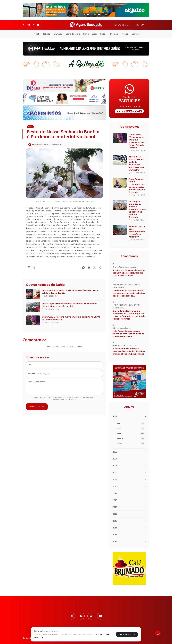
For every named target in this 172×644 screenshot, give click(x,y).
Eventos (114, 33)
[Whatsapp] (83, 267)
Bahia (86, 33)
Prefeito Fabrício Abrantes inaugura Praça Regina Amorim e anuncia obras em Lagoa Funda (129, 351)
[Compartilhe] (100, 267)
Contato (136, 33)
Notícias (46, 33)
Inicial (36, 33)
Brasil (95, 33)
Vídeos (125, 33)
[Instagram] (24, 25)
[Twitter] (33, 25)
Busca (140, 25)
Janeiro (131, 443)
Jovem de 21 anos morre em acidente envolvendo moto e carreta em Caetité (136, 163)
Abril (131, 428)
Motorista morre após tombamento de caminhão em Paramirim (137, 231)
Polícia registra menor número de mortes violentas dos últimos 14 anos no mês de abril (69, 304)
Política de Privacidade (70, 397)
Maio (131, 423)
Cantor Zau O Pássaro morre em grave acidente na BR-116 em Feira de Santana (136, 140)
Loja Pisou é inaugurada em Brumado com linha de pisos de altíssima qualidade (128, 333)
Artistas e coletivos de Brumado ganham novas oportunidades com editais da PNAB (129, 272)
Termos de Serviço (88, 397)
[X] (94, 267)
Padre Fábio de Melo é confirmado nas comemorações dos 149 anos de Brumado (137, 185)
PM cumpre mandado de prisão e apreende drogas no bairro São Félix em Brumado (137, 209)
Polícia (103, 33)
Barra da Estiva (73, 33)
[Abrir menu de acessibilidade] (158, 633)
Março (131, 433)
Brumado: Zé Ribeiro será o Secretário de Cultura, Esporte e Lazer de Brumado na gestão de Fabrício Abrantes (129, 314)
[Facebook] (29, 25)
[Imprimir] (34, 267)
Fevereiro (131, 438)
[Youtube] (38, 25)
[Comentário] (29, 267)
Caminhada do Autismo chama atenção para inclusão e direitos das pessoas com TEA (129, 293)
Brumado (58, 33)
